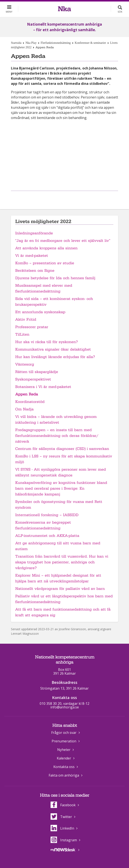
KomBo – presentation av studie (45, 263)
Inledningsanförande (34, 233)
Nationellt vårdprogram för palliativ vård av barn (60, 589)
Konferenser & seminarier (90, 43)
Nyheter (64, 750)
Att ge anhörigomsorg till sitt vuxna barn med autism (58, 546)
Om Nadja (24, 409)
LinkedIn (62, 828)
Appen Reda (27, 394)
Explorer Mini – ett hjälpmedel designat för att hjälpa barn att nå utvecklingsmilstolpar (58, 578)
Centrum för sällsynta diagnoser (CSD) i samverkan (62, 449)
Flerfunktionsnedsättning (56, 43)
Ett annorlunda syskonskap (40, 312)
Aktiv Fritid (26, 319)
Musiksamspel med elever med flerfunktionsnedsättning (44, 288)
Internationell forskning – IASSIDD (47, 515)
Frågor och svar (64, 733)
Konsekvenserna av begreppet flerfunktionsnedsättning (43, 525)
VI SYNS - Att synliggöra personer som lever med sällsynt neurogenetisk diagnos (61, 472)
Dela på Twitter (69, 198)
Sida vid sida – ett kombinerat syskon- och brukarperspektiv (54, 302)
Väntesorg (25, 364)
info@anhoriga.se (65, 707)
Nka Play (31, 43)
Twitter (61, 817)
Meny (9, 12)
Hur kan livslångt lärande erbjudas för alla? (55, 357)
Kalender (64, 758)
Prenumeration (64, 741)
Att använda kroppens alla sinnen (46, 248)
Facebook (63, 805)
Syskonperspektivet (33, 379)
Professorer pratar (32, 327)
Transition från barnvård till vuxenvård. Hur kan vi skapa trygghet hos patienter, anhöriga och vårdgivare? (62, 562)
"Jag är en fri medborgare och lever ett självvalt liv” (63, 241)
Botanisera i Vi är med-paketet (43, 387)
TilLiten (22, 334)
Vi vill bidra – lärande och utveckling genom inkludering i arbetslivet (56, 420)
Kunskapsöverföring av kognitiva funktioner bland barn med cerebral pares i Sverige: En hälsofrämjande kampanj (61, 488)
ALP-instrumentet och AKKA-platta (47, 536)
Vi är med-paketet (32, 256)
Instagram (64, 840)
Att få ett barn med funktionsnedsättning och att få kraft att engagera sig (63, 612)
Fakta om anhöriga (64, 775)
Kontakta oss (64, 767)
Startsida (16, 43)
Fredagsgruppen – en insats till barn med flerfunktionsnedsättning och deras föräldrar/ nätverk (57, 436)
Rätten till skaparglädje (37, 372)
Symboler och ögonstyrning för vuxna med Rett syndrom (59, 505)
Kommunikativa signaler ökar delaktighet (53, 349)
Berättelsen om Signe (35, 271)
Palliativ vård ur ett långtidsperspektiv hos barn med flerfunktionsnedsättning (64, 599)
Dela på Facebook (59, 198)
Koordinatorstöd (30, 402)
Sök (120, 12)
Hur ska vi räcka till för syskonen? (46, 342)
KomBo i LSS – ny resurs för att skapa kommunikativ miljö (64, 459)
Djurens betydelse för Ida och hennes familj (55, 278)
